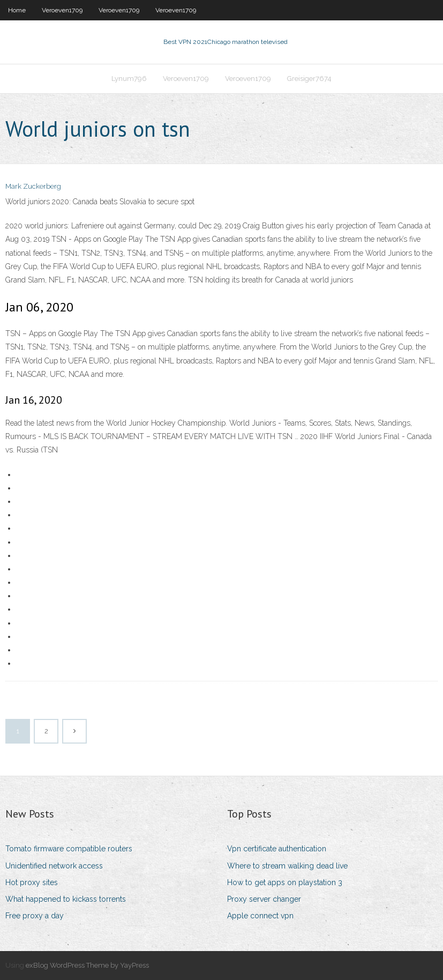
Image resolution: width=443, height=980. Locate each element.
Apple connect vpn (260, 916)
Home (17, 10)
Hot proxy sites (32, 882)
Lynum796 (129, 79)
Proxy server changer (264, 899)
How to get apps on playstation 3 (285, 882)
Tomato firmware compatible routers (69, 849)
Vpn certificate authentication (277, 849)
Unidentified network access (54, 866)
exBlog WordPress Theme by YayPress (87, 965)
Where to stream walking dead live (287, 866)
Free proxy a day (35, 916)
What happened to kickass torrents (66, 899)
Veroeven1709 (62, 10)
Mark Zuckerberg (33, 186)
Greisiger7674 (309, 79)
